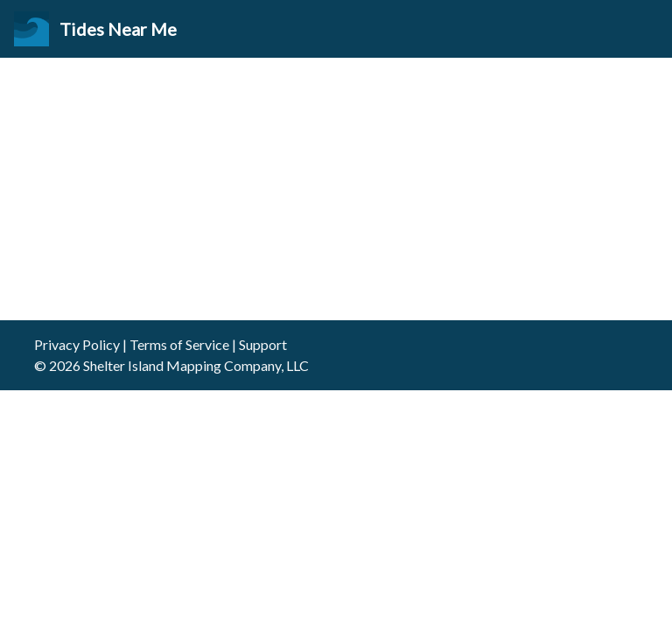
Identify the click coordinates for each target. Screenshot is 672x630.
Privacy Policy (77, 344)
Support (263, 344)
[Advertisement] (336, 189)
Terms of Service (179, 344)
